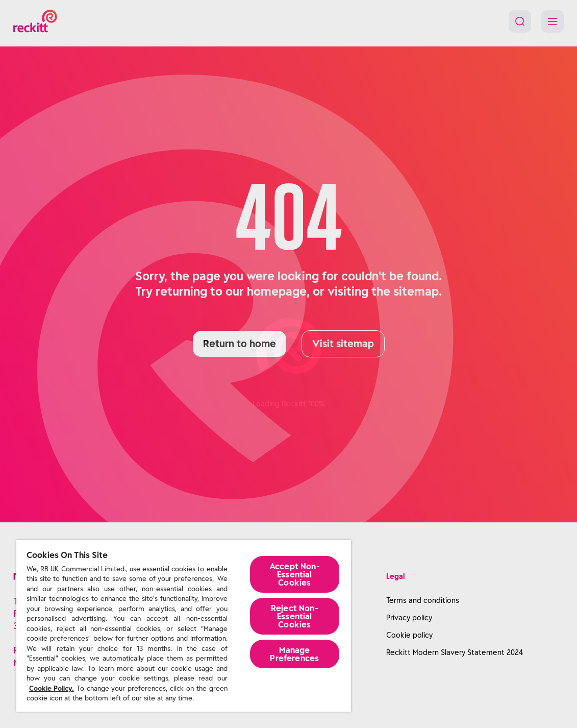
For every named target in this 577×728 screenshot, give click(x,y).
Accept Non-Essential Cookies (295, 574)
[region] (184, 626)
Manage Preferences (294, 654)
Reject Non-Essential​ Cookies (295, 616)
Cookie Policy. (52, 688)
